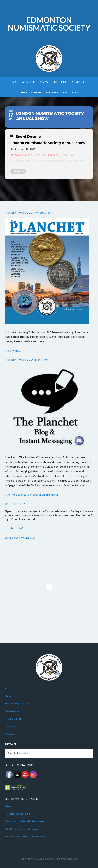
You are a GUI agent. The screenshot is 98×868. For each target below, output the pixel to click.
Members (10, 734)
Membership (12, 711)
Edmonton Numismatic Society (49, 24)
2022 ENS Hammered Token (21, 829)
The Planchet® (14, 719)
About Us (10, 688)
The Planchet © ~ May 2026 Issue (29, 213)
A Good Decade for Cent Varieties (25, 837)
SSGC (8, 806)
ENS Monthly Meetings (18, 703)
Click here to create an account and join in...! (31, 494)
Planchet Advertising (17, 814)
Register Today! (14, 528)
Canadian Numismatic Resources (24, 821)
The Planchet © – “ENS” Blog (26, 360)
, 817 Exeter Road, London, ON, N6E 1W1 (43, 155)
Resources (11, 727)
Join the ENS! (15, 504)
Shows (9, 696)
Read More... (13, 351)
